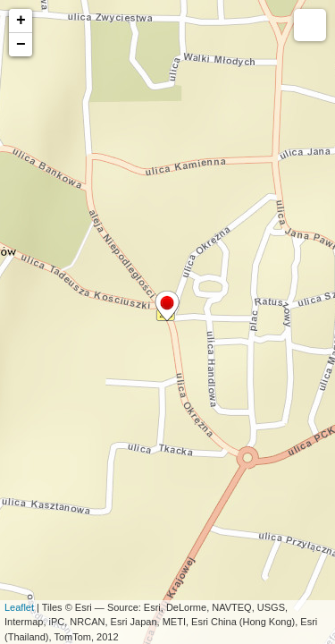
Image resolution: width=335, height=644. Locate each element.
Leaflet (19, 607)
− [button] (21, 45)
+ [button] (21, 21)
